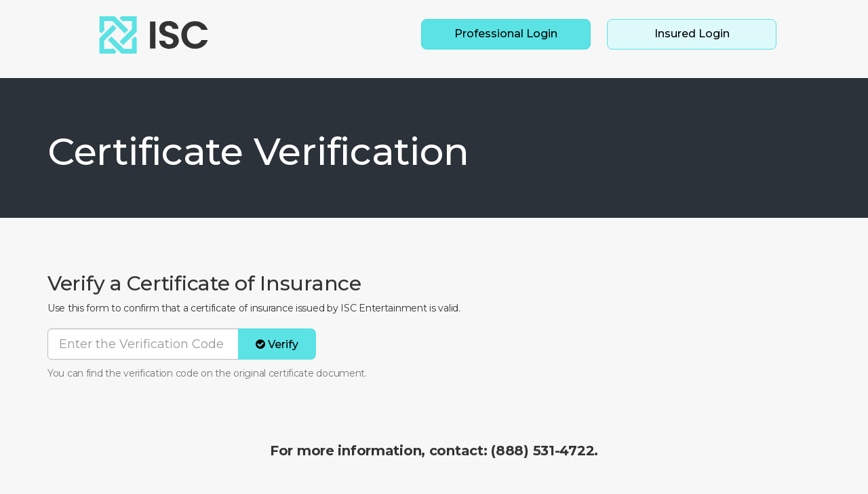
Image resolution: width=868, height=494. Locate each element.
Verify (277, 344)
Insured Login (692, 34)
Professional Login (506, 34)
